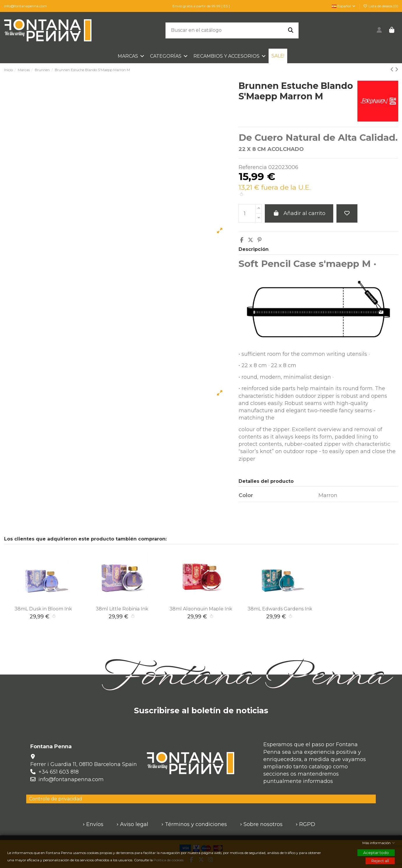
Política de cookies (169, 860)
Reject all (380, 861)
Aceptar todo (376, 853)
